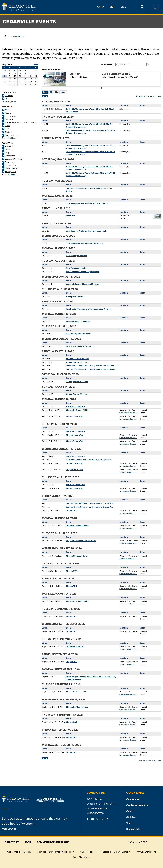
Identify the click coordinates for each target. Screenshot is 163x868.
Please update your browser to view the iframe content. (20, 74)
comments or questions (53, 842)
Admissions (133, 799)
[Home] (5, 37)
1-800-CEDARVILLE (97, 808)
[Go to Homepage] (19, 10)
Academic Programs (137, 805)
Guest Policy (87, 852)
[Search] (142, 7)
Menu (156, 7)
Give (123, 7)
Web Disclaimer (81, 857)
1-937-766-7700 (95, 813)
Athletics (131, 817)
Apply (100, 7)
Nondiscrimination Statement (115, 852)
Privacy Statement (146, 852)
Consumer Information (19, 852)
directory (12, 842)
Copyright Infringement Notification (55, 852)
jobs (28, 842)
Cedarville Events (18, 37)
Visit (112, 7)
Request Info (133, 829)
